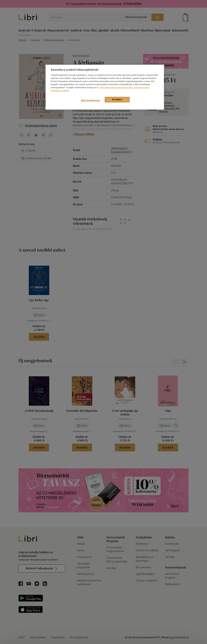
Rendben (117, 99)
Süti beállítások (90, 100)
